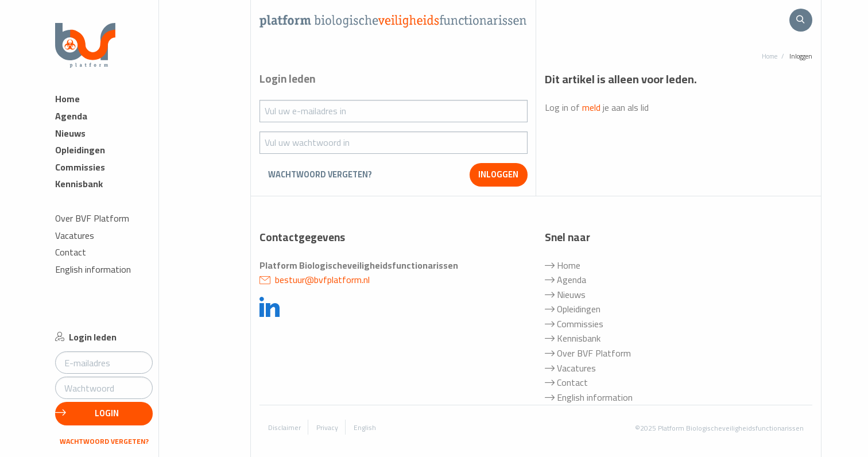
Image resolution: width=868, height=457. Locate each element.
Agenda (71, 116)
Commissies (80, 167)
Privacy (327, 427)
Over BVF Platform (92, 218)
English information (93, 270)
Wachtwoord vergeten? (104, 441)
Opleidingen (80, 150)
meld (591, 107)
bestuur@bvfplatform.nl (315, 280)
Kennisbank (79, 184)
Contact (71, 252)
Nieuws (70, 133)
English (365, 427)
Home (67, 99)
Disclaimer (284, 427)
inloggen (498, 174)
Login (87, 413)
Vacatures (75, 236)
